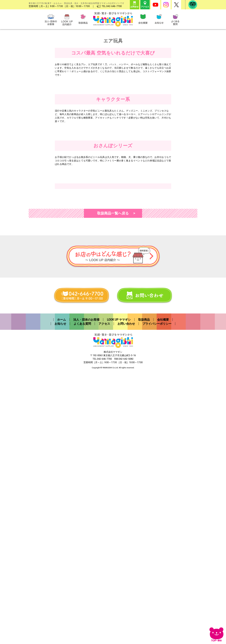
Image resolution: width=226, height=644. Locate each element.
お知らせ (60, 597)
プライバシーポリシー (157, 597)
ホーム (62, 593)
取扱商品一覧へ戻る (113, 486)
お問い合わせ (126, 597)
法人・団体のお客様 (86, 593)
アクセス (104, 597)
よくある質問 (82, 597)
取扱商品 (144, 593)
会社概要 (163, 593)
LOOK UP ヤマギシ (119, 593)
